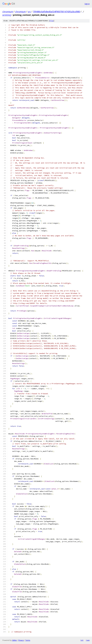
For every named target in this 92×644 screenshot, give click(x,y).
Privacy (21, 640)
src (29, 12)
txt (82, 640)
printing (7, 15)
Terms (28, 640)
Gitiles (14, 640)
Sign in (87, 4)
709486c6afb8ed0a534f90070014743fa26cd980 (56, 12)
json (88, 640)
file (52, 21)
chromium (8, 12)
